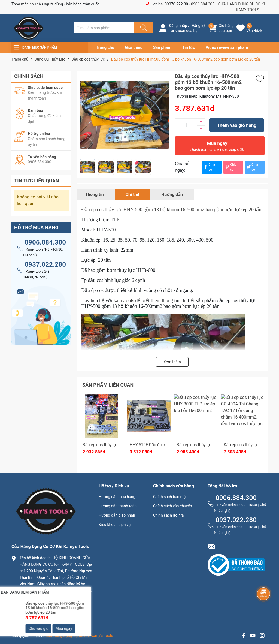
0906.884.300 (203, 4)
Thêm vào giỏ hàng (237, 125)
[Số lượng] (186, 125)
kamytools (124, 300)
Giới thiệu (134, 47)
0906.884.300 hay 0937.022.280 (51, 613)
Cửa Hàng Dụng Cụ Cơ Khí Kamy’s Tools (79, 636)
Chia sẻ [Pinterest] (231, 167)
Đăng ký (198, 26)
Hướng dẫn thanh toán (118, 506)
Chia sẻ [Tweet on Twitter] (252, 167)
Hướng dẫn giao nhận (117, 515)
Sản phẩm (162, 47)
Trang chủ (105, 47)
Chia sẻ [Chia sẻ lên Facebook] (209, 167)
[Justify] (143, 28)
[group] (125, 115)
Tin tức (188, 47)
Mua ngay (217, 148)
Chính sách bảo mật (170, 497)
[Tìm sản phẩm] (104, 28)
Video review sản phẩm (227, 47)
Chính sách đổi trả (168, 515)
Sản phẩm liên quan (108, 385)
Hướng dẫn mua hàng (117, 497)
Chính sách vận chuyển (173, 506)
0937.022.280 (45, 264)
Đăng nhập (178, 26)
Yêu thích (254, 31)
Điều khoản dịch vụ (115, 525)
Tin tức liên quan (37, 181)
